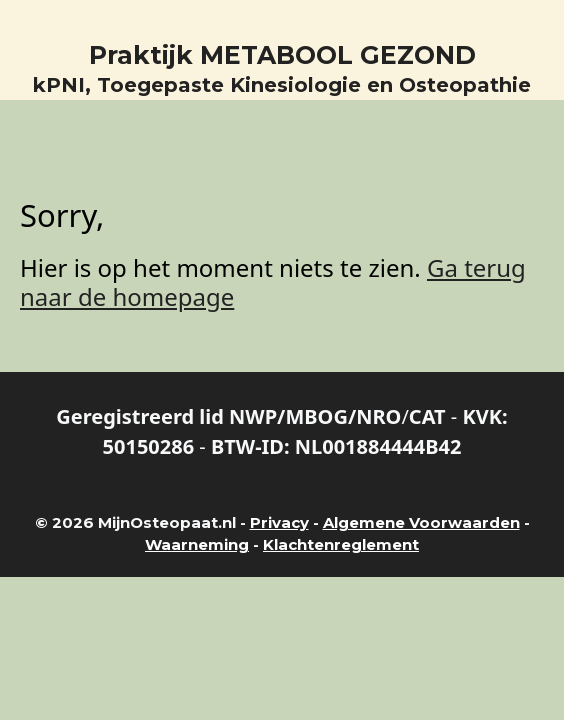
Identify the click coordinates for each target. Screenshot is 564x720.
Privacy (279, 522)
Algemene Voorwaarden (421, 522)
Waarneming (197, 544)
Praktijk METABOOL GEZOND (282, 55)
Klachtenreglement (341, 544)
